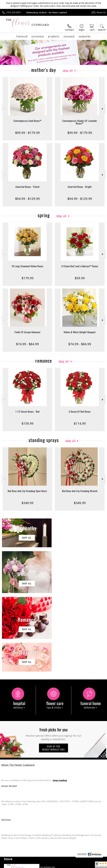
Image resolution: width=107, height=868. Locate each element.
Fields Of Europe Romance (28, 332)
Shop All (68, 70)
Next (103, 109)
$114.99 (80, 423)
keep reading (60, 702)
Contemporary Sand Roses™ (28, 121)
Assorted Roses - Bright (80, 187)
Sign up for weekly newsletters (53, 669)
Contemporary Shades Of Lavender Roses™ (80, 122)
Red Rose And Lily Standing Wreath (80, 491)
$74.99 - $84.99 (27, 344)
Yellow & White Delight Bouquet (80, 332)
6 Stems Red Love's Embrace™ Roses (80, 266)
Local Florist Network (44, 867)
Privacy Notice (25, 867)
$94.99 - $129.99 (27, 199)
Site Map (60, 867)
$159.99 (28, 423)
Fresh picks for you (53, 655)
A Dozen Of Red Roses (80, 412)
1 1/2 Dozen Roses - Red (28, 412)
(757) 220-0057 (14, 12)
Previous (4, 109)
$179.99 (28, 278)
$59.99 (80, 278)
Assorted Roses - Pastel (28, 187)
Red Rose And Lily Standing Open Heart (27, 491)
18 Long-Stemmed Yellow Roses (27, 266)
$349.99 (28, 503)
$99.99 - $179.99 (27, 133)
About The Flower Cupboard (18, 686)
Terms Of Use (10, 867)
